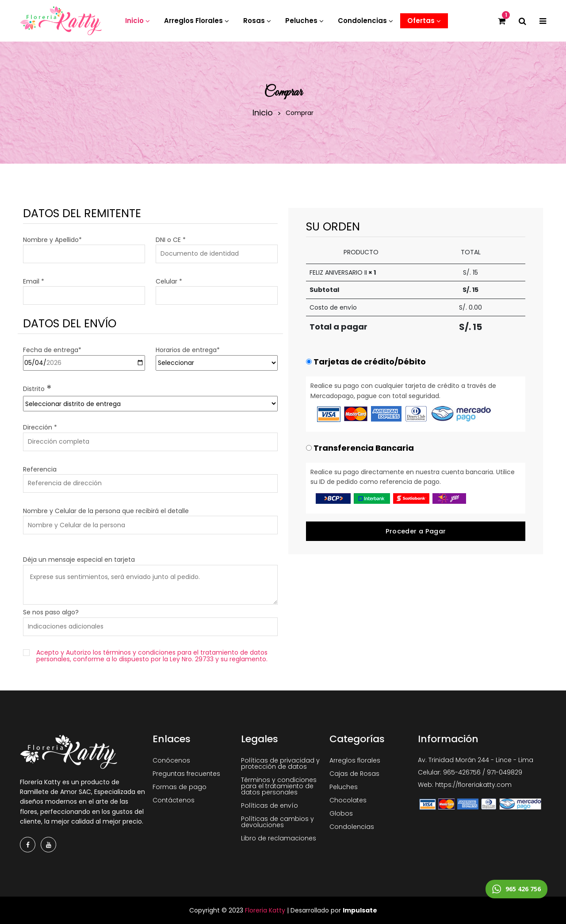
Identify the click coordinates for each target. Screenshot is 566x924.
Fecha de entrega (52, 350)
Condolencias (352, 827)
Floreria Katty (265, 910)
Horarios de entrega (188, 350)
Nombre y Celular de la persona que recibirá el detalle (106, 511)
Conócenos (171, 760)
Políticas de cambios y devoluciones (277, 822)
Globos (341, 813)
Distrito (37, 389)
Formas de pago (180, 787)
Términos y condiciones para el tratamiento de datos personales (279, 786)
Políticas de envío (270, 805)
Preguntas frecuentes (186, 774)
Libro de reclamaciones (279, 838)
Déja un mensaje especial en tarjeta (79, 560)
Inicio (263, 113)
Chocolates (348, 800)
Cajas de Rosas (354, 774)
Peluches (344, 787)
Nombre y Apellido (52, 240)
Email (34, 281)
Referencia (40, 469)
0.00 (475, 307)
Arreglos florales (355, 760)
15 (477, 327)
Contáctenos (174, 800)
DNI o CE (171, 240)
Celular (169, 281)
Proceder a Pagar (416, 531)
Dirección (40, 427)
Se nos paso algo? (51, 612)
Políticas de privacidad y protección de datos (280, 763)
